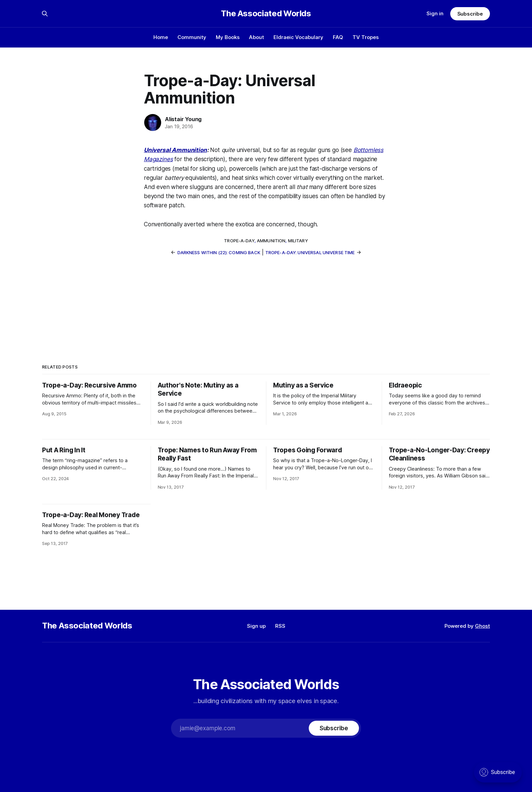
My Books (228, 37)
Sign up (256, 626)
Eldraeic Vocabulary (298, 37)
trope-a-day (239, 241)
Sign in (435, 13)
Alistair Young (183, 119)
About (256, 37)
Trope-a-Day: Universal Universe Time (310, 252)
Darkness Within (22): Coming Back (219, 252)
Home (161, 37)
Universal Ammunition (175, 150)
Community (192, 37)
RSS (280, 626)
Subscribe (470, 14)
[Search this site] (45, 14)
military (298, 241)
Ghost (482, 626)
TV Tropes (366, 37)
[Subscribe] (334, 728)
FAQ (338, 37)
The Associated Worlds (266, 14)
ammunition (271, 241)
